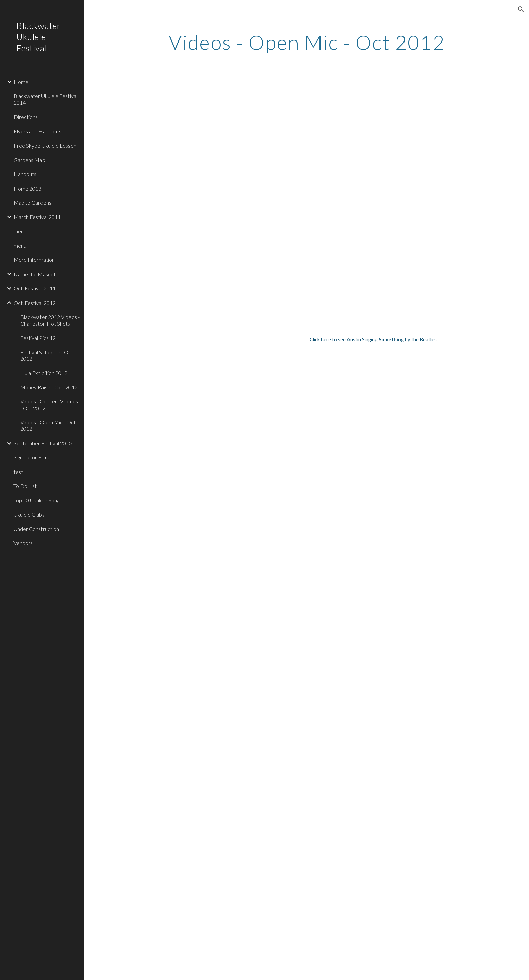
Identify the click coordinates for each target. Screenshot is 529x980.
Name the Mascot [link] (35, 274)
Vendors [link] (23, 543)
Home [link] (21, 82)
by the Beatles (421, 340)
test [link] (18, 472)
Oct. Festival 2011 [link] (35, 288)
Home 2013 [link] (27, 188)
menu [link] (20, 231)
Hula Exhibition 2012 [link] (44, 373)
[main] (307, 42)
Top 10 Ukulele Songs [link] (38, 500)
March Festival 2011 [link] (37, 217)
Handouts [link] (25, 174)
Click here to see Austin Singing (344, 340)
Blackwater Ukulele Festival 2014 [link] (45, 99)
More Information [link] (34, 260)
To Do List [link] (25, 486)
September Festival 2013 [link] (43, 443)
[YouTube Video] (273, 137)
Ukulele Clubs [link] (29, 515)
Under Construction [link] (36, 529)
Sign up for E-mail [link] (33, 457)
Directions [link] (26, 117)
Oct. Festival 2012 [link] (35, 303)
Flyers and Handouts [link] (37, 131)
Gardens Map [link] (29, 160)
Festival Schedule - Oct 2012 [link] (47, 355)
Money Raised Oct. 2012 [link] (49, 387)
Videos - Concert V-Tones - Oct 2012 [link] (49, 404)
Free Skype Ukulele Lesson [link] (45, 146)
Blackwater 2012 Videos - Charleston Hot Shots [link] (50, 320)
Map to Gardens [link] (32, 203)
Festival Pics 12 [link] (38, 338)
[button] (521, 9)
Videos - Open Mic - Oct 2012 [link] (48, 425)
